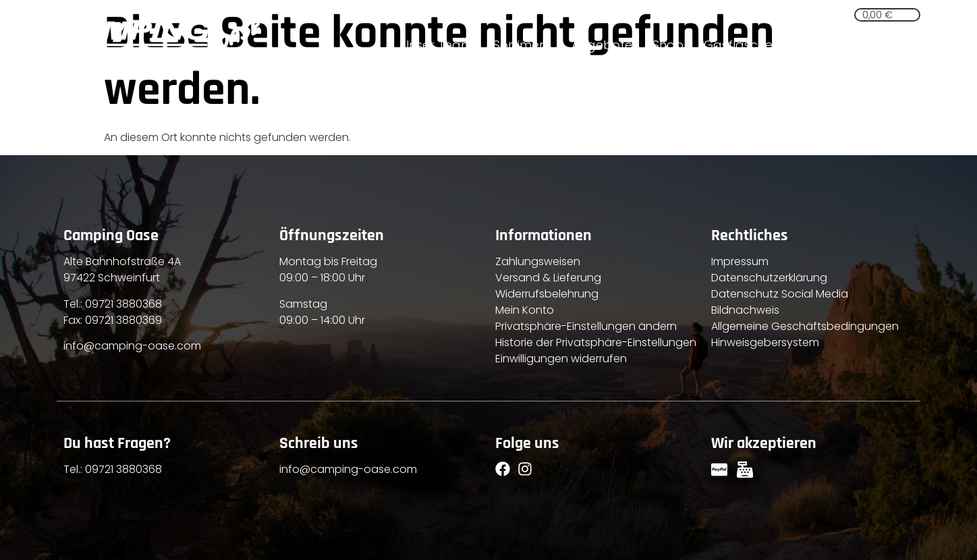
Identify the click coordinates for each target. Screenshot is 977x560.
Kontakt (887, 45)
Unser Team (437, 45)
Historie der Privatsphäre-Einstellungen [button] (596, 342)
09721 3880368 (123, 304)
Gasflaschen (742, 45)
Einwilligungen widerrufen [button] (561, 359)
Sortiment (522, 45)
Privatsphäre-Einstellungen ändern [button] (586, 326)
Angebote (602, 45)
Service (821, 45)
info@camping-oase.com (132, 346)
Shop (668, 45)
